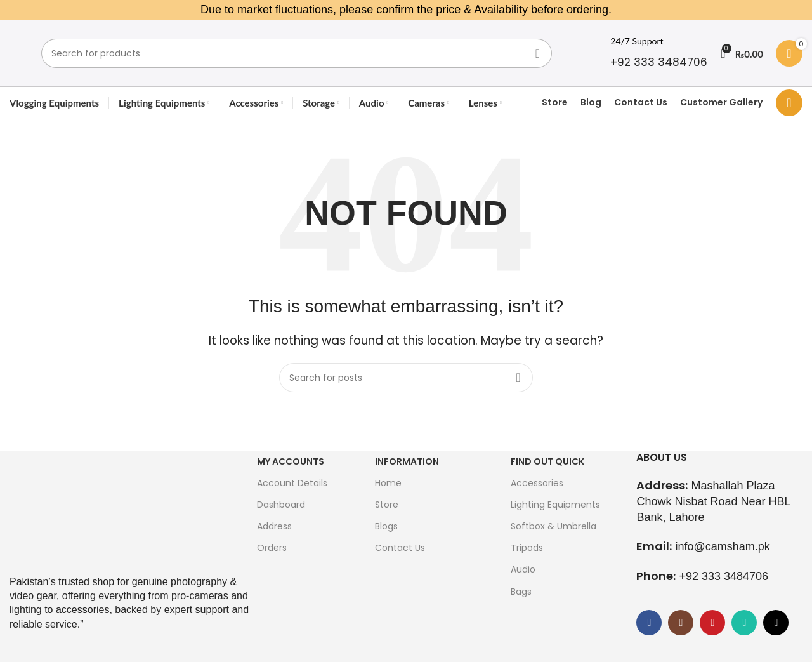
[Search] (297, 53)
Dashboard (281, 505)
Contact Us (641, 103)
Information (407, 461)
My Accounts (291, 461)
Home (388, 483)
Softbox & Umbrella (553, 526)
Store (555, 103)
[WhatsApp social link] (744, 623)
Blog (591, 103)
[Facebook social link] (649, 623)
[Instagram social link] (681, 623)
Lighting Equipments (555, 505)
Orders (272, 548)
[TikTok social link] (776, 623)
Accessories (537, 483)
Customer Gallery (721, 103)
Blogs (386, 526)
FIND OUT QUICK (547, 461)
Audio (523, 569)
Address (274, 526)
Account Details (292, 483)
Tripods (527, 548)
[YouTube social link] (712, 623)
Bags (521, 592)
